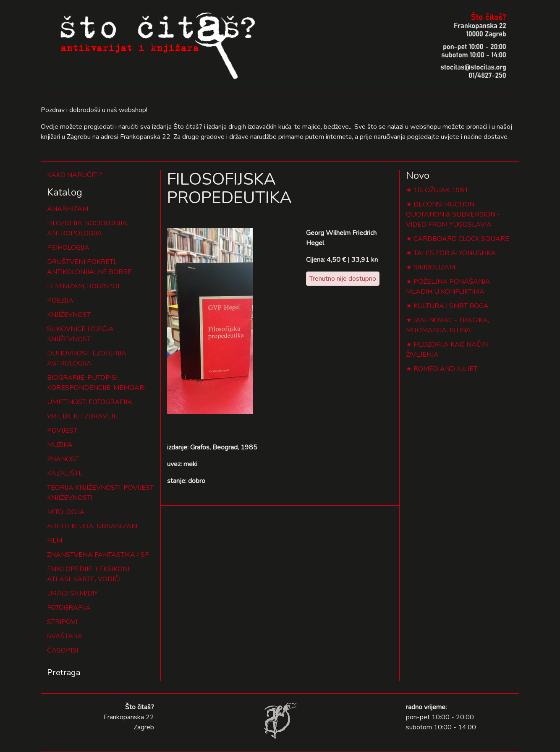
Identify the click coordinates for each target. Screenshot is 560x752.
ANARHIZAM (68, 209)
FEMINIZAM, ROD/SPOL (84, 286)
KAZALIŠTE (65, 473)
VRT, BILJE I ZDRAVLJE (82, 416)
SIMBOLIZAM (434, 267)
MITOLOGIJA (66, 512)
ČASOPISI (63, 650)
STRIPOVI (62, 622)
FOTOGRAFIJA (69, 608)
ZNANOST (63, 459)
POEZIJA (60, 300)
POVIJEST (62, 431)
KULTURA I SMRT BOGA (451, 306)
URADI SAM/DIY (72, 593)
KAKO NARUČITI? (75, 175)
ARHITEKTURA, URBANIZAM (92, 526)
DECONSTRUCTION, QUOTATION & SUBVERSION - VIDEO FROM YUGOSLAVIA (453, 214)
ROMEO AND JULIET (445, 369)
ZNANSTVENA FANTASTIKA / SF (98, 555)
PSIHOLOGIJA (68, 248)
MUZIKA (60, 445)
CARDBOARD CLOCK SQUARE (461, 239)
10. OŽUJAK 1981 (441, 190)
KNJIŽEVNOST (69, 315)
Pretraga (64, 672)
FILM (55, 540)
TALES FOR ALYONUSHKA (455, 253)
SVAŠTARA (65, 636)
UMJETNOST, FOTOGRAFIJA (90, 402)
